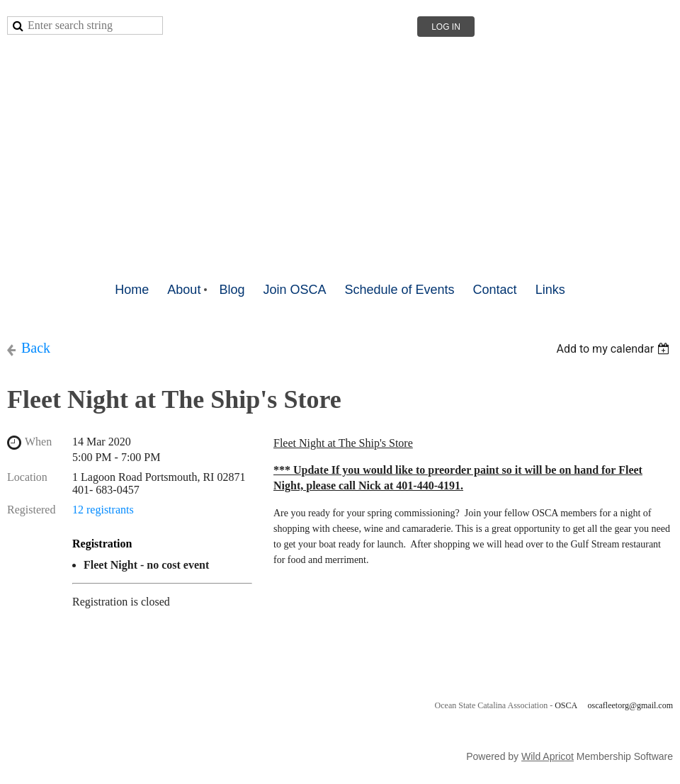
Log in (446, 27)
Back (36, 348)
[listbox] (614, 349)
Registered (31, 510)
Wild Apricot (548, 756)
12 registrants (103, 510)
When (38, 442)
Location (27, 477)
